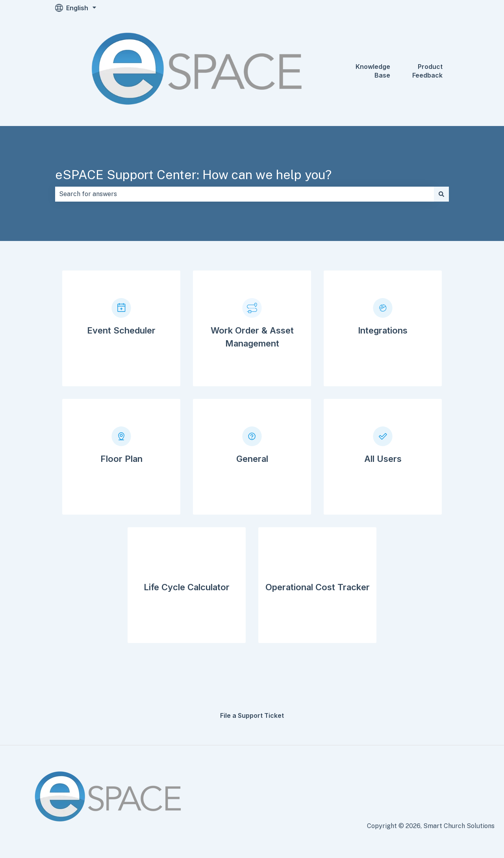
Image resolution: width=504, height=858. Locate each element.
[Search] (441, 194)
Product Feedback (427, 71)
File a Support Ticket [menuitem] (252, 715)
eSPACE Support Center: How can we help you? (193, 175)
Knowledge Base (373, 71)
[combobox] (245, 194)
